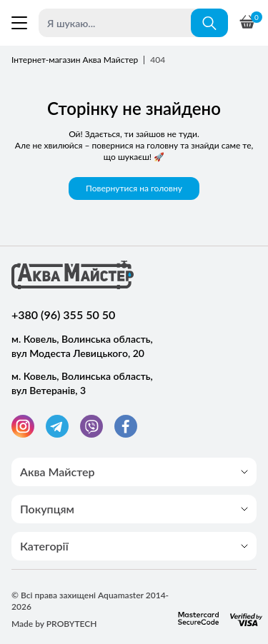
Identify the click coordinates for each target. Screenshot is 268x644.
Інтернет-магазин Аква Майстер (75, 60)
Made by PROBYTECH (54, 624)
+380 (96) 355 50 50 (63, 315)
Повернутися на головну (134, 188)
